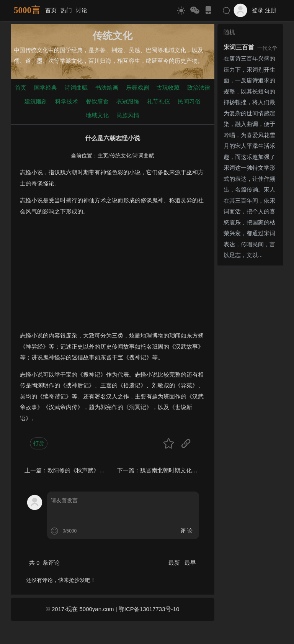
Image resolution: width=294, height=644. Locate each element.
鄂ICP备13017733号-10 (149, 609)
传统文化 (121, 156)
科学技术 (67, 101)
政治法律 (199, 88)
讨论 (82, 10)
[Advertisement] (113, 277)
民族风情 (128, 115)
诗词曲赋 (76, 88)
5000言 (27, 10)
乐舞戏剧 (137, 88)
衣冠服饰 (128, 101)
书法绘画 (107, 88)
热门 (66, 10)
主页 (103, 156)
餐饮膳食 (97, 101)
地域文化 (97, 115)
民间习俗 (189, 101)
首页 (51, 10)
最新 (175, 563)
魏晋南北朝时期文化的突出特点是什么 (189, 470)
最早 (190, 563)
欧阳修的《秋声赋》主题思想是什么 (93, 470)
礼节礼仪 (158, 101)
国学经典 (46, 88)
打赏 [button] (39, 443)
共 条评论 (44, 563)
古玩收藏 (168, 88)
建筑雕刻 (36, 101)
